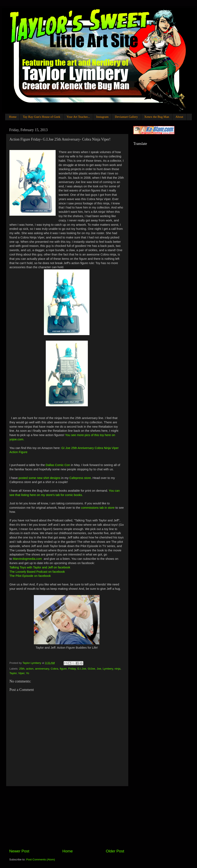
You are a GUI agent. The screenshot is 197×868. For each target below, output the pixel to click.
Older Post (115, 851)
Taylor (13, 673)
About (179, 117)
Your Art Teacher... (78, 117)
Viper (21, 673)
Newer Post (19, 851)
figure (63, 669)
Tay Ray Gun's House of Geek (41, 117)
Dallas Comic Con (58, 465)
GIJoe (92, 669)
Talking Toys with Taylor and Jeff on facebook (40, 567)
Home (13, 117)
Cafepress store (80, 478)
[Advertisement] (67, 817)
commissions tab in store (98, 508)
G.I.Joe (82, 669)
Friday (72, 669)
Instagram (102, 117)
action (30, 669)
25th (22, 669)
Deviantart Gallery (126, 117)
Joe (99, 669)
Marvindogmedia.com (27, 559)
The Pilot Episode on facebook (30, 576)
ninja (117, 669)
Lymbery (108, 669)
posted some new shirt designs (40, 478)
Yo (28, 673)
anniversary (42, 669)
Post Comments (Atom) (41, 859)
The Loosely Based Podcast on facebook (37, 572)
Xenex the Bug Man (157, 117)
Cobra (54, 669)
